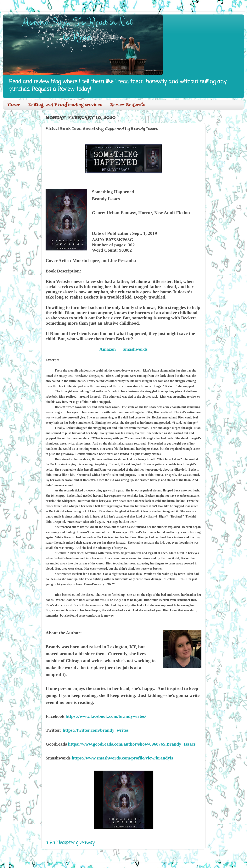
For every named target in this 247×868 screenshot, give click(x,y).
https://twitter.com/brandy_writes (96, 730)
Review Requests (128, 105)
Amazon (108, 349)
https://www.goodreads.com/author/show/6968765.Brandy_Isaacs (132, 744)
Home (14, 105)
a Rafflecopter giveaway (70, 843)
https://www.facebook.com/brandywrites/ (106, 716)
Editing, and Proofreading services (65, 105)
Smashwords (135, 349)
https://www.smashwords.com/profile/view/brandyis (122, 758)
